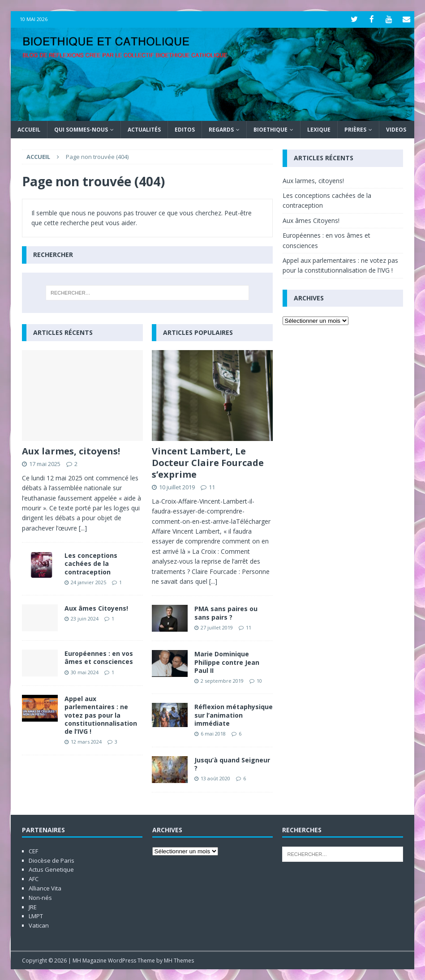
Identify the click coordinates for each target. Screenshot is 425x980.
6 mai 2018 (213, 733)
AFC (34, 878)
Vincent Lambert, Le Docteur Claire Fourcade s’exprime (208, 462)
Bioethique (270, 129)
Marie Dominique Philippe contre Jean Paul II (227, 661)
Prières (355, 129)
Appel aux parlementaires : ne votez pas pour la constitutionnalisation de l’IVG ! (101, 715)
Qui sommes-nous (81, 129)
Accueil (29, 129)
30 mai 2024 (85, 671)
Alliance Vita (45, 887)
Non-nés (40, 897)
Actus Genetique (51, 869)
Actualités (144, 129)
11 (212, 486)
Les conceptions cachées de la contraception (91, 563)
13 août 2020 (215, 777)
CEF (33, 850)
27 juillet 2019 (217, 627)
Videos (396, 129)
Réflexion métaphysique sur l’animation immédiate (234, 714)
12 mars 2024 (86, 741)
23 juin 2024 (85, 618)
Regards (221, 129)
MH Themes (179, 960)
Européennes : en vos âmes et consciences (99, 657)
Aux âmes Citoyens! (96, 608)
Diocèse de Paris (52, 860)
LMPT (36, 916)
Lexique (319, 129)
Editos (185, 129)
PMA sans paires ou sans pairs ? (226, 612)
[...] (83, 527)
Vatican (39, 925)
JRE (33, 906)
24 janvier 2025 (88, 581)
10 (259, 680)
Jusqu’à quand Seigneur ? (232, 763)
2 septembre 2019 (222, 680)
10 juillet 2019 (177, 486)
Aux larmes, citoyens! (71, 450)
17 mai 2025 (45, 463)
